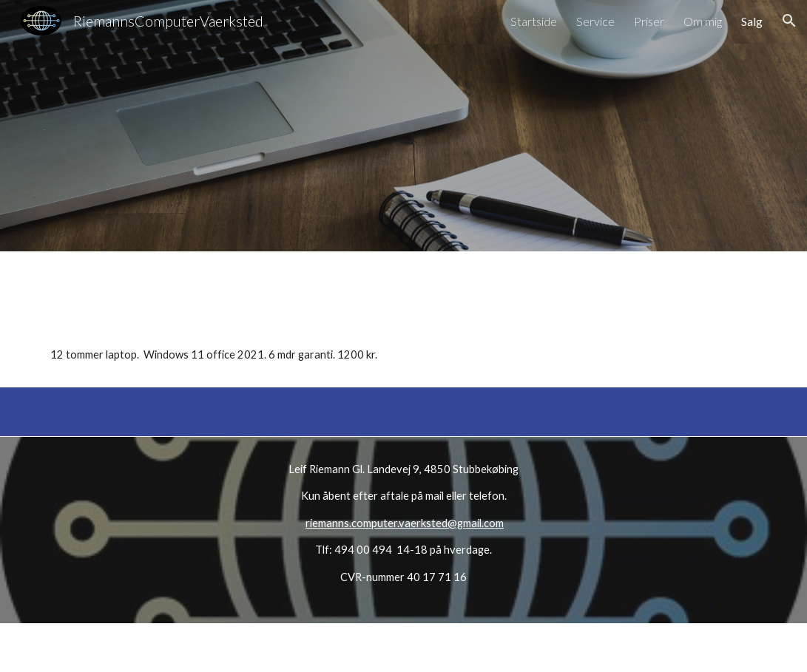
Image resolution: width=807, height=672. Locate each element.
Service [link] (595, 21)
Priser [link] (649, 21)
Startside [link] (534, 21)
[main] (403, 344)
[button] (789, 21)
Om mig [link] (703, 21)
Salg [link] (752, 21)
